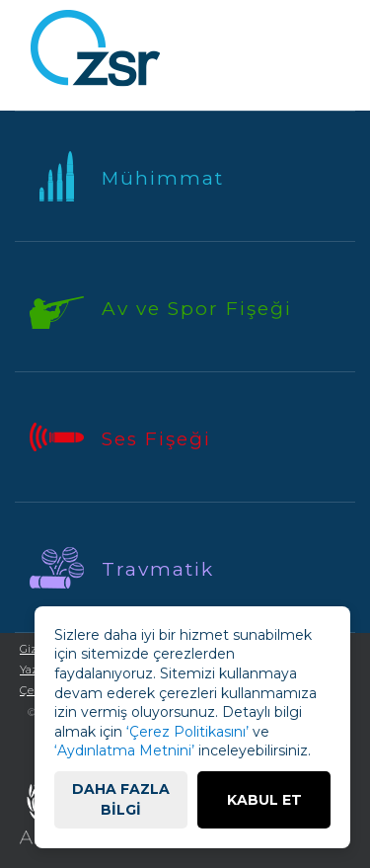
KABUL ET (264, 800)
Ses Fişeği (156, 439)
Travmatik (158, 569)
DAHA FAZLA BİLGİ (121, 799)
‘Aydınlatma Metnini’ (124, 750)
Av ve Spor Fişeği (197, 309)
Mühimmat (163, 178)
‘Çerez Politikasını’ (187, 732)
